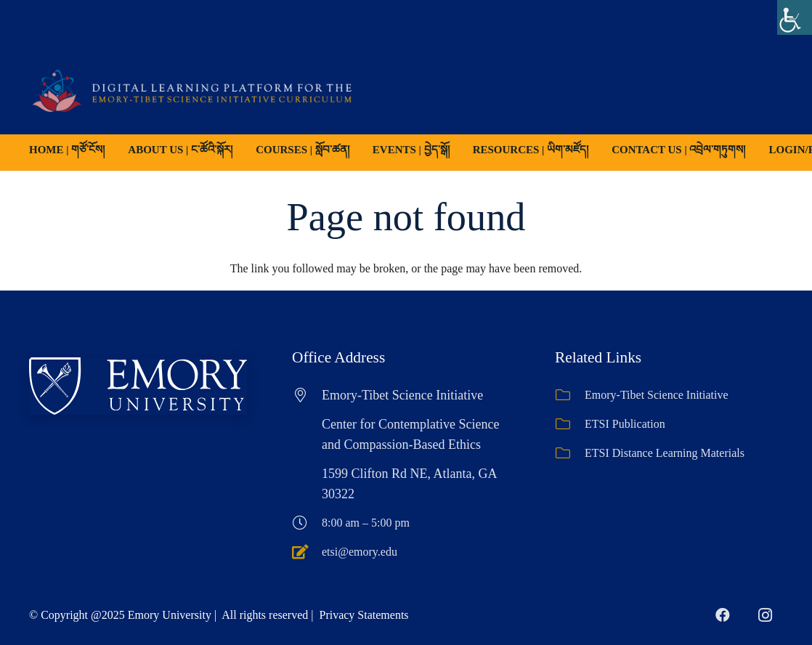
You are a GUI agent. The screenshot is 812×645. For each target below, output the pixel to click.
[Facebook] (723, 615)
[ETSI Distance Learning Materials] (570, 453)
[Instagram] (765, 615)
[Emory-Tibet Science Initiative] (570, 395)
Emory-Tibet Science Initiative (657, 395)
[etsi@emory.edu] (307, 552)
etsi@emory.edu (360, 552)
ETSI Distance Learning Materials (665, 453)
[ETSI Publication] (570, 424)
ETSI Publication (625, 424)
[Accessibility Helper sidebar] (795, 17)
